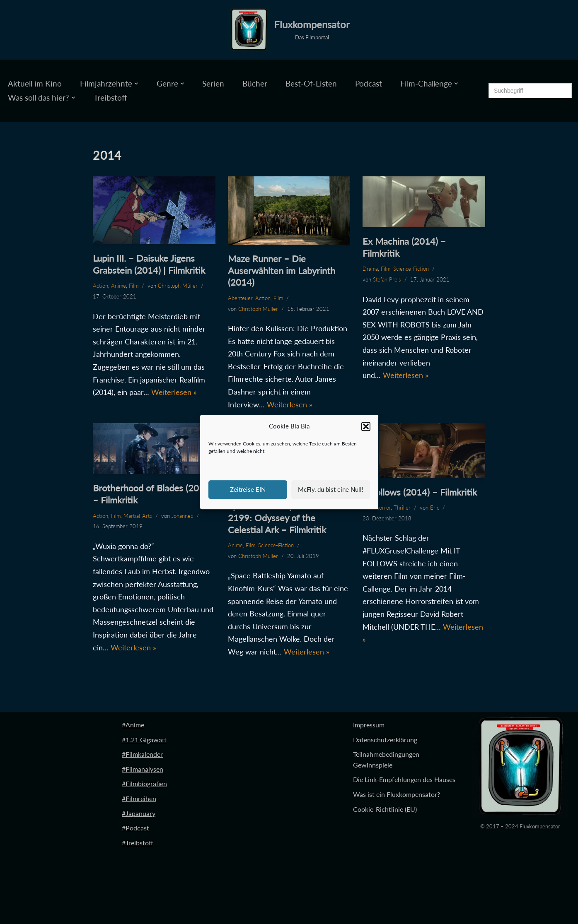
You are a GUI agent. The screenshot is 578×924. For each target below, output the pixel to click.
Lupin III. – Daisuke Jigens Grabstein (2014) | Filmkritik (149, 264)
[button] (366, 426)
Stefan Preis (387, 279)
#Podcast (135, 828)
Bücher (255, 83)
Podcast (369, 83)
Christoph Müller (178, 286)
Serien (213, 83)
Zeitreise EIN (248, 489)
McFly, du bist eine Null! (331, 489)
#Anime (133, 725)
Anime (119, 286)
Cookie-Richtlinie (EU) (385, 809)
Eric (435, 508)
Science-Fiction (411, 269)
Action (100, 286)
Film (134, 286)
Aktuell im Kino (35, 83)
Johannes (182, 516)
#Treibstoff (138, 843)
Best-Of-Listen (311, 83)
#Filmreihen (139, 798)
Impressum (369, 725)
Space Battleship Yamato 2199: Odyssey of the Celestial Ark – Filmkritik (277, 517)
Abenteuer (240, 298)
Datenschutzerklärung (385, 740)
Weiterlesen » (174, 392)
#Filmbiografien (144, 783)
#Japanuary (139, 813)
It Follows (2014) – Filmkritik (420, 492)
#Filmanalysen (143, 769)
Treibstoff (110, 97)
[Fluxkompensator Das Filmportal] (289, 30)
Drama (370, 269)
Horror (383, 508)
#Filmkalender (142, 754)
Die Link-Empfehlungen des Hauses (404, 779)
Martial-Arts (138, 516)
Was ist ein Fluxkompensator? (397, 794)
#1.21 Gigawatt (144, 740)
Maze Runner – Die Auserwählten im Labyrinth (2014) (282, 270)
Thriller (402, 508)
